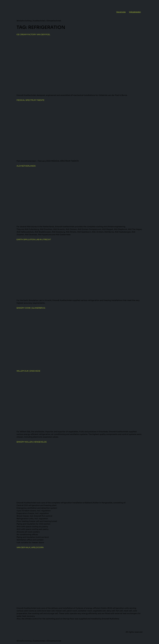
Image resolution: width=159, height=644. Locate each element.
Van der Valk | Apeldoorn (30, 547)
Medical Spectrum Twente (30, 100)
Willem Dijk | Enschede (28, 371)
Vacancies (121, 12)
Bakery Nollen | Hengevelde (32, 442)
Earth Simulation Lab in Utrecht (34, 240)
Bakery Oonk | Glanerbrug (31, 308)
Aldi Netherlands (26, 166)
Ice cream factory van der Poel (33, 35)
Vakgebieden (135, 12)
